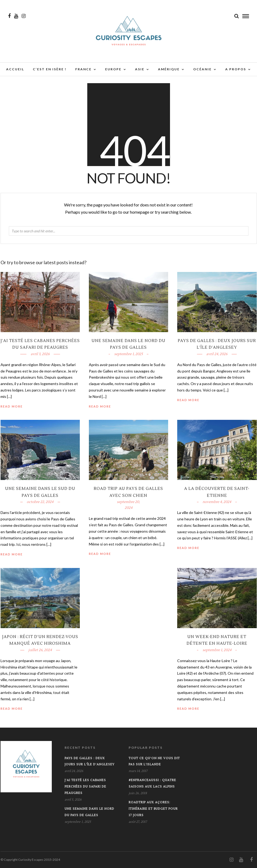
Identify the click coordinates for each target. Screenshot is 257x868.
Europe (113, 69)
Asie (140, 69)
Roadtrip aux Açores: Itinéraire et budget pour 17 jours (153, 809)
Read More (188, 400)
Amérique (169, 69)
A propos (236, 69)
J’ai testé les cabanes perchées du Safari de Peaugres (85, 787)
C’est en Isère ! (50, 69)
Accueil (15, 69)
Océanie (202, 69)
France (83, 69)
